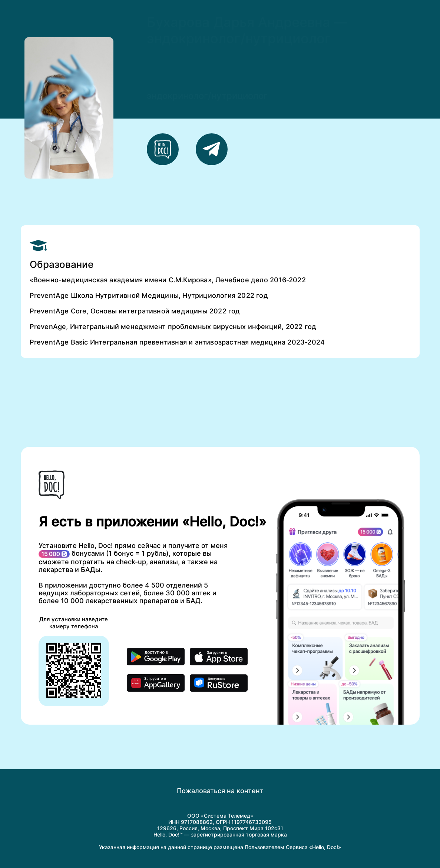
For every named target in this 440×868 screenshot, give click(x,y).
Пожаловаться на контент (220, 791)
